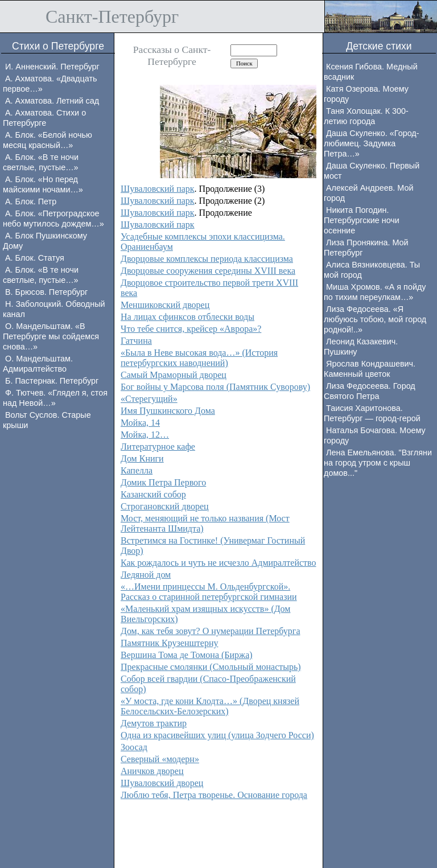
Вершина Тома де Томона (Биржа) (187, 655)
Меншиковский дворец (165, 305)
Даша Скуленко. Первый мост (372, 171)
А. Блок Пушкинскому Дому (45, 241)
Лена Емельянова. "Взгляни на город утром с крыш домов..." (378, 463)
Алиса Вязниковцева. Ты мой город (372, 270)
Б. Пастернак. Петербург (52, 381)
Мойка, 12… (145, 435)
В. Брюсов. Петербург (46, 292)
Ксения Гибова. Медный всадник (371, 72)
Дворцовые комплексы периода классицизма (207, 259)
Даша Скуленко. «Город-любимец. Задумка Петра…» (372, 143)
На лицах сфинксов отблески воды (187, 317)
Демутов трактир (154, 723)
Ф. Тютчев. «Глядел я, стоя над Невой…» (55, 398)
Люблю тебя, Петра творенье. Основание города (214, 795)
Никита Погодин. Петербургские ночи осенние (362, 220)
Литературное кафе (158, 447)
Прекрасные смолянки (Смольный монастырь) (211, 667)
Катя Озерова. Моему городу (366, 94)
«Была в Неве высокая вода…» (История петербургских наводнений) (199, 358)
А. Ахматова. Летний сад (52, 101)
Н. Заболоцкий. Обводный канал (54, 309)
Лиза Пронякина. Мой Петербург (366, 248)
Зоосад (134, 747)
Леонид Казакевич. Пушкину (361, 347)
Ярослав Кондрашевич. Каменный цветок (370, 369)
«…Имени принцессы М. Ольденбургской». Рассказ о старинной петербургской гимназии (209, 592)
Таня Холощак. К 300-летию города (366, 116)
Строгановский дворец (165, 506)
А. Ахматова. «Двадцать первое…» (50, 84)
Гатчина (136, 341)
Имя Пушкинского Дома (168, 411)
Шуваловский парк (158, 189)
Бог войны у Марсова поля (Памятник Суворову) (215, 387)
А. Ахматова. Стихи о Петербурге (44, 118)
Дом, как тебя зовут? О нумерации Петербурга (211, 631)
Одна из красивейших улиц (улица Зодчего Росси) (217, 735)
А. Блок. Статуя (35, 258)
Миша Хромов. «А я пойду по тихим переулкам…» (375, 292)
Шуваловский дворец (162, 783)
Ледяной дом (146, 575)
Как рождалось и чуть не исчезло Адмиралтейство (218, 563)
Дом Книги (142, 458)
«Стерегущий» (149, 399)
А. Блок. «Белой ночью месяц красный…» (48, 140)
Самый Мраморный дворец (174, 375)
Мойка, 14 (140, 423)
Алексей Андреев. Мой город (368, 193)
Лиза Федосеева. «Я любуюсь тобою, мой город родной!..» (375, 319)
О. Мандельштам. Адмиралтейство (38, 364)
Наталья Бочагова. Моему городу (375, 435)
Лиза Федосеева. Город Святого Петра (370, 391)
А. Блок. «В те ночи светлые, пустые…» (41, 162)
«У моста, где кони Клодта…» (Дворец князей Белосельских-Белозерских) (210, 706)
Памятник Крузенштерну (169, 643)
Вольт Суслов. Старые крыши (47, 420)
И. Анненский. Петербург (52, 67)
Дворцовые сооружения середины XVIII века (208, 271)
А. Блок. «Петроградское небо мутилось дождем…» (53, 219)
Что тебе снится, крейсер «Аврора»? (191, 329)
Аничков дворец (152, 771)
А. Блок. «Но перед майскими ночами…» (43, 184)
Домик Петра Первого (163, 482)
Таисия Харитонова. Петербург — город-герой (372, 413)
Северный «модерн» (160, 759)
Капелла (137, 470)
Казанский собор (153, 494)
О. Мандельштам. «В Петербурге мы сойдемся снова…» (51, 336)
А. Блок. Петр (31, 201)
